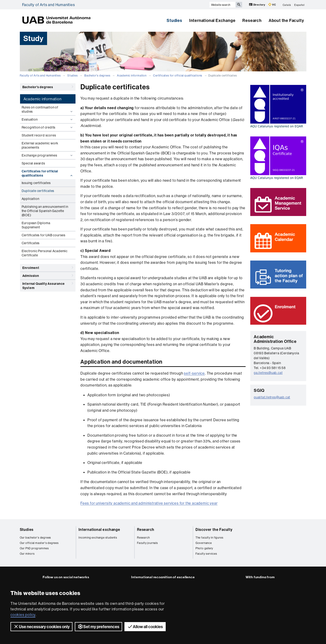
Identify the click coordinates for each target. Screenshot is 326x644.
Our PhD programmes (34, 548)
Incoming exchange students (98, 538)
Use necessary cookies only (41, 627)
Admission (48, 275)
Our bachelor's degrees (36, 538)
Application (31, 199)
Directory (257, 5)
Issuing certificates (36, 183)
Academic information (132, 75)
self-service (194, 373)
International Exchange (212, 20)
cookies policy (23, 615)
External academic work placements (40, 145)
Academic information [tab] (43, 99)
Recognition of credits (48, 127)
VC (272, 5)
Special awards (33, 163)
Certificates (31, 243)
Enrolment (48, 268)
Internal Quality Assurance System (48, 285)
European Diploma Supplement (36, 225)
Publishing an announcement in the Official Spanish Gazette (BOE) (45, 211)
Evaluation (48, 119)
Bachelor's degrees (97, 75)
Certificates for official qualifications (178, 75)
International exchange (99, 529)
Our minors (27, 554)
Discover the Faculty (214, 529)
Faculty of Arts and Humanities (49, 5)
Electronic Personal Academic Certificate (45, 253)
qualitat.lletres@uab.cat (272, 397)
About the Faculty (286, 20)
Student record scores (39, 135)
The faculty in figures (209, 538)
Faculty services (206, 554)
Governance (204, 543)
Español (299, 5)
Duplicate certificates (38, 191)
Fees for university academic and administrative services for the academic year (149, 503)
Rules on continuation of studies (48, 109)
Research (252, 20)
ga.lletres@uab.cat (268, 373)
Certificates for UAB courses (44, 235)
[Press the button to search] (239, 5)
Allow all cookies (145, 627)
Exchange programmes (48, 155)
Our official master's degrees (39, 543)
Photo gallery (204, 548)
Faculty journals (148, 543)
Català (287, 5)
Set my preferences (98, 627)
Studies (174, 20)
